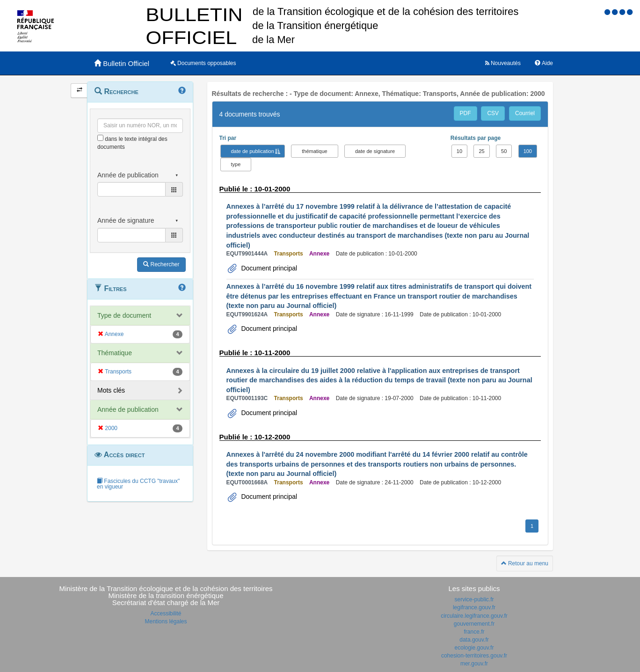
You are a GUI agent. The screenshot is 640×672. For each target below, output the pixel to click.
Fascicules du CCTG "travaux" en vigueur (138, 484)
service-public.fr (474, 599)
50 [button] (504, 151)
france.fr (474, 632)
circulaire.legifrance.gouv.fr (474, 616)
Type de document (124, 315)
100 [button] (528, 151)
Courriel (525, 113)
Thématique (115, 353)
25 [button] (481, 151)
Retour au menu (525, 563)
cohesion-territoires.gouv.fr (474, 656)
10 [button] (459, 151)
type (236, 164)
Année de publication (128, 409)
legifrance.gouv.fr (474, 607)
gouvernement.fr (474, 624)
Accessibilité (166, 614)
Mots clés (111, 390)
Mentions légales (166, 621)
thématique (314, 151)
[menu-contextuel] (100, 138)
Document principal (269, 268)
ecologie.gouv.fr (474, 648)
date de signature (375, 151)
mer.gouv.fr (474, 664)
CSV (493, 113)
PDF (465, 113)
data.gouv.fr (474, 640)
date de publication (253, 151)
